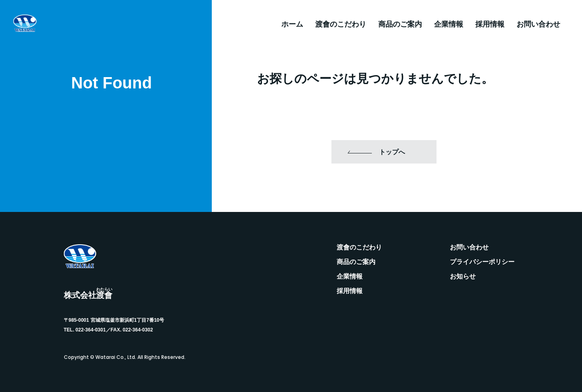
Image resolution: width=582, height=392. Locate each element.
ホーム (292, 24)
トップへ (392, 152)
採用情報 (490, 24)
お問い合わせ (538, 24)
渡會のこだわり (341, 24)
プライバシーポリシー (482, 262)
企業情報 (449, 24)
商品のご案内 (400, 24)
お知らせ (463, 277)
